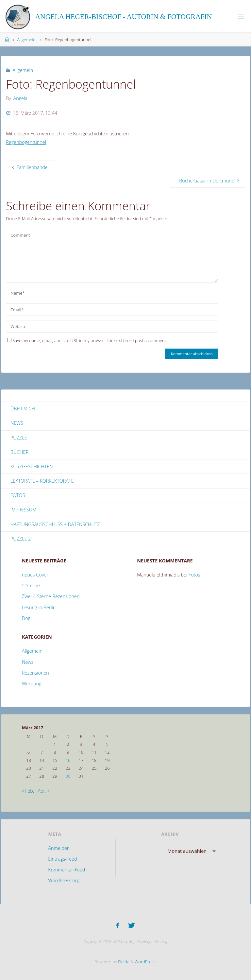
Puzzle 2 (21, 539)
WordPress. (146, 960)
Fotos (18, 495)
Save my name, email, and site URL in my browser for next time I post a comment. (87, 340)
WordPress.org (64, 880)
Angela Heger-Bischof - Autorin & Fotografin (124, 17)
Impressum (23, 510)
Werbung (32, 684)
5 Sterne (31, 585)
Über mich (23, 409)
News (17, 423)
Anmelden (59, 848)
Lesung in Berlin (39, 607)
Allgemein (26, 40)
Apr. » (43, 791)
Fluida (123, 960)
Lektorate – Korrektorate (42, 481)
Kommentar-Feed (67, 870)
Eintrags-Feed (62, 859)
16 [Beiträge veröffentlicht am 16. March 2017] (68, 760)
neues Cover (35, 575)
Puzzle (19, 438)
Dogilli (28, 618)
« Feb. (28, 791)
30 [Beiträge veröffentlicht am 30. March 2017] (68, 776)
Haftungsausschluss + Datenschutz (55, 524)
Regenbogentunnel (26, 142)
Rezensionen (35, 673)
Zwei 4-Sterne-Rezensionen (51, 596)
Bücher (19, 452)
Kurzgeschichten (32, 466)
